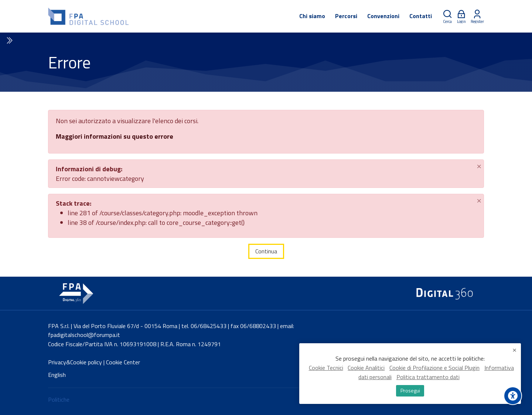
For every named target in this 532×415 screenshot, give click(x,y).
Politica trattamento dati (428, 377)
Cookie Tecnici (326, 368)
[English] (57, 375)
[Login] (461, 16)
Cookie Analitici (366, 368)
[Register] (477, 16)
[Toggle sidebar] (9, 41)
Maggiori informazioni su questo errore (115, 136)
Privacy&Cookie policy (75, 362)
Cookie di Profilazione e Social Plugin (434, 368)
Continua (266, 251)
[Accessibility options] (513, 396)
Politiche (59, 399)
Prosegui (410, 391)
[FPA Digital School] (89, 16)
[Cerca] (447, 16)
